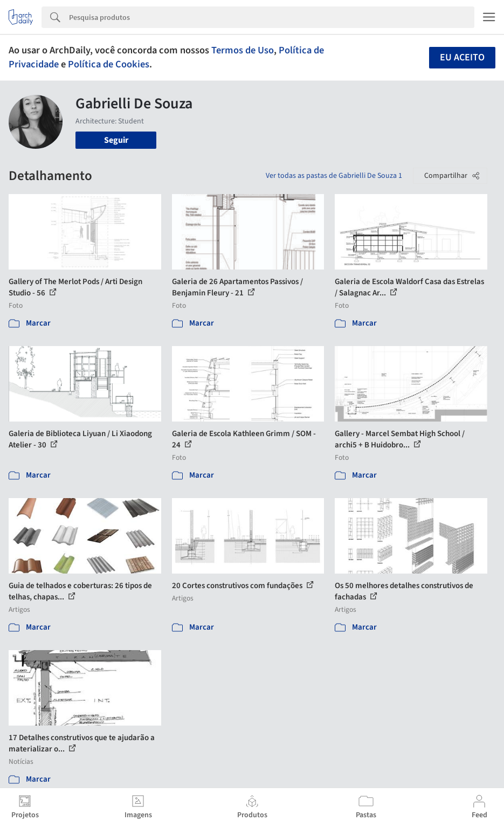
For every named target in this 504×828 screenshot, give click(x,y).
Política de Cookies (109, 64)
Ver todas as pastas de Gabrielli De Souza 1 (334, 176)
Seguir (116, 140)
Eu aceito (462, 57)
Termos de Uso (243, 50)
